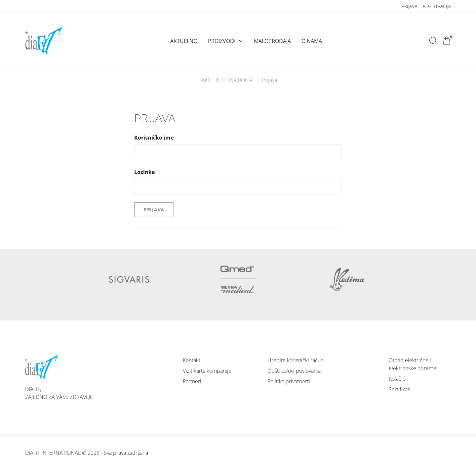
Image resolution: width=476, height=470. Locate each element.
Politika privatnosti (289, 381)
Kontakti (192, 360)
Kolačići (398, 379)
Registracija (437, 6)
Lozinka (145, 172)
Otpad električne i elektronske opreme (413, 364)
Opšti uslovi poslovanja (294, 371)
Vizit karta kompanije (207, 371)
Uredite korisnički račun (296, 360)
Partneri (192, 381)
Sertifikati (400, 389)
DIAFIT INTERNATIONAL (227, 80)
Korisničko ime (154, 138)
